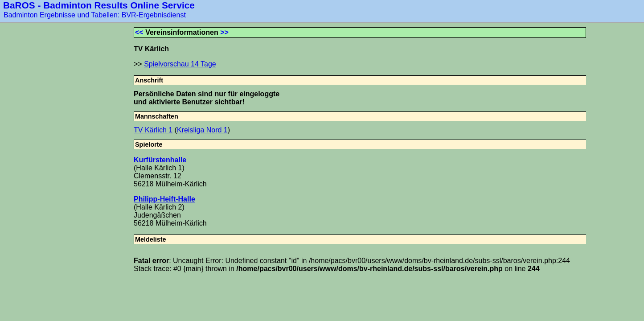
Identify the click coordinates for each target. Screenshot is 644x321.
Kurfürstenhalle (160, 160)
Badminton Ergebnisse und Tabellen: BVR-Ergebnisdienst (95, 15)
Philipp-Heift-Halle (164, 199)
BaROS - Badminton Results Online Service (99, 5)
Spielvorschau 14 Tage (180, 64)
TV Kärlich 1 (153, 130)
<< (139, 32)
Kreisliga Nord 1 (202, 130)
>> (224, 32)
